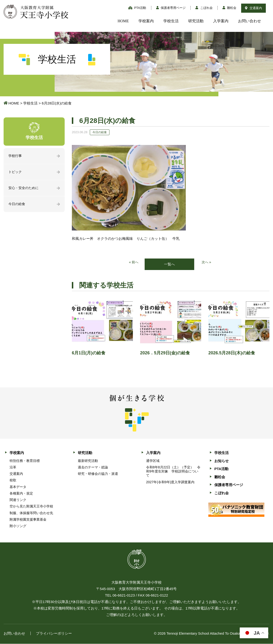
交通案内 (253, 8)
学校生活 (171, 21)
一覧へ (169, 264)
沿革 (13, 467)
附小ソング (18, 526)
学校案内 (146, 21)
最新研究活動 (88, 461)
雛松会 (230, 8)
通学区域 (153, 461)
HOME (123, 21)
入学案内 (221, 21)
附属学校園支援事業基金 (28, 520)
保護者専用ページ (171, 8)
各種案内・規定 (21, 494)
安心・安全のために (25, 189)
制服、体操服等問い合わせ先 (31, 513)
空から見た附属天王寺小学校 (31, 506)
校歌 (13, 480)
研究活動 (196, 21)
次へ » (207, 262)
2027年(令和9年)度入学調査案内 (170, 482)
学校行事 (16, 156)
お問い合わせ (250, 21)
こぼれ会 (204, 8)
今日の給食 (17, 205)
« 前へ (134, 262)
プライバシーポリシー (54, 634)
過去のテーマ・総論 (93, 467)
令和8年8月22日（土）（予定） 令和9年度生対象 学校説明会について (173, 471)
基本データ (18, 487)
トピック (16, 172)
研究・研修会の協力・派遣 (98, 474)
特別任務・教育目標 (25, 461)
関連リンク (18, 500)
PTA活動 (137, 8)
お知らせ (222, 461)
